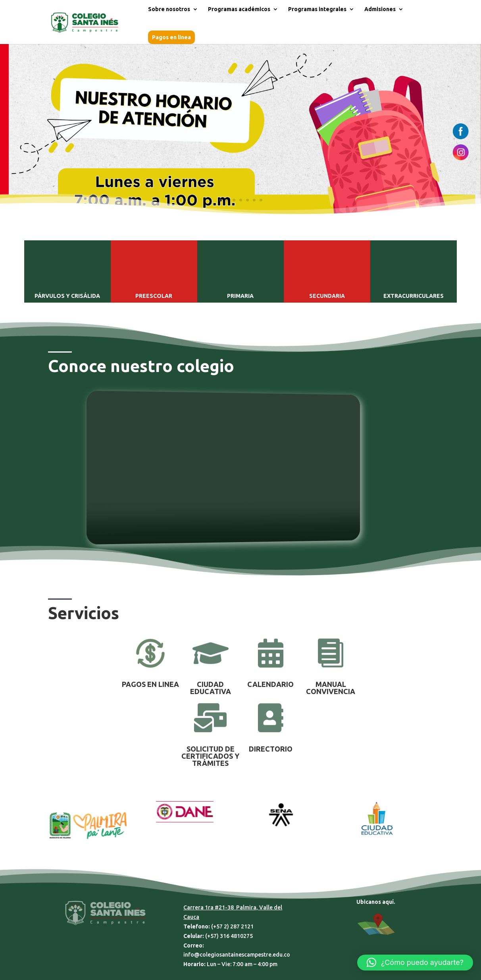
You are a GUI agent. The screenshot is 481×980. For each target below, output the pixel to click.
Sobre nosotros (169, 9)
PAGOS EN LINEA (150, 684)
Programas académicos (239, 9)
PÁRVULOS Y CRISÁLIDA (67, 296)
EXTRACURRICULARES (414, 296)
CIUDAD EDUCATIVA (211, 688)
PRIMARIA (240, 296)
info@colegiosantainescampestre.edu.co (237, 955)
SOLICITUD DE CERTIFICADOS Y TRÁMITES (210, 756)
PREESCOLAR (154, 296)
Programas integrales (317, 9)
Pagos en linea (171, 37)
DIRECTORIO (271, 749)
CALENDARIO (270, 684)
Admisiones (380, 9)
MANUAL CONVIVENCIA (331, 688)
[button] (415, 963)
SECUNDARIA (327, 296)
